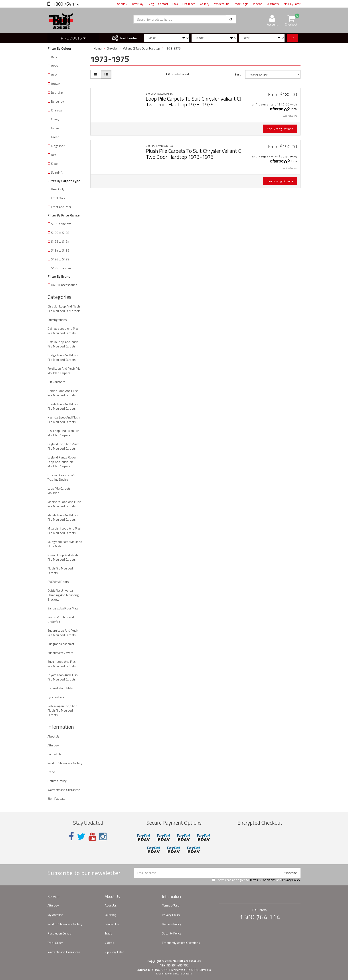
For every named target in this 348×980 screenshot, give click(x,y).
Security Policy (172, 933)
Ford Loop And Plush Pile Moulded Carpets (64, 371)
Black (55, 66)
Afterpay (53, 745)
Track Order (55, 943)
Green (55, 137)
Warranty (273, 4)
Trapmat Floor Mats (60, 688)
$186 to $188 (60, 259)
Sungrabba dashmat (61, 644)
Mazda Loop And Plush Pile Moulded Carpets (63, 517)
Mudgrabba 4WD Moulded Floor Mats (65, 544)
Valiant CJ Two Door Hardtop (141, 48)
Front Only (58, 198)
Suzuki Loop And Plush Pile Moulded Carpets (62, 664)
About (122, 4)
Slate (54, 164)
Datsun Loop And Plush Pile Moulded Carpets (63, 344)
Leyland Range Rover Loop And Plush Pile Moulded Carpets (62, 462)
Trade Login (241, 4)
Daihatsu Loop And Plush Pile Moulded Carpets (64, 331)
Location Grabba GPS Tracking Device (61, 477)
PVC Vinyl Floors (58, 582)
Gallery (205, 4)
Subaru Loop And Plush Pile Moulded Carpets (63, 633)
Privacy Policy (291, 880)
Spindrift (57, 172)
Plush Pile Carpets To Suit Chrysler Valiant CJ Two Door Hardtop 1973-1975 (194, 154)
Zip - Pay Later (57, 798)
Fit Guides (189, 4)
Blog (151, 4)
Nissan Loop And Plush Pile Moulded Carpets (63, 557)
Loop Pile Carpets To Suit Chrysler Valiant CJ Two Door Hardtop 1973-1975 (194, 101)
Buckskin (57, 92)
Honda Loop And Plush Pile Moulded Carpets (63, 406)
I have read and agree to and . (256, 880)
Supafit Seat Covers (60, 653)
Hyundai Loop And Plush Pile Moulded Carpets (64, 420)
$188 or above (61, 268)
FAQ (175, 4)
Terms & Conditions (263, 880)
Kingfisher (58, 146)
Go (292, 38)
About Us (53, 736)
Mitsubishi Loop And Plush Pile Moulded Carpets (65, 531)
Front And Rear (61, 207)
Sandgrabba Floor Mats (63, 608)
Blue (54, 75)
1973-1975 (173, 48)
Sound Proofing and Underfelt (61, 619)
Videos (258, 4)
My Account (221, 4)
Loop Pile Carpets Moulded (59, 491)
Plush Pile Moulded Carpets (60, 570)
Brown (56, 84)
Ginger (55, 128)
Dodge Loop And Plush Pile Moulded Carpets (63, 357)
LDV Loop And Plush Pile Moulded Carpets (63, 433)
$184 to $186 (60, 250)
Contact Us (54, 754)
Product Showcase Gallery (65, 763)
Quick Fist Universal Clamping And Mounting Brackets (63, 595)
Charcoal (57, 110)
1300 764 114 (66, 4)
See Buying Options (280, 129)
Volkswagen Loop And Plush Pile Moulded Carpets (62, 710)
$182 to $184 (60, 241)
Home (98, 48)
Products (73, 38)
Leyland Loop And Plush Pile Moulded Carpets (63, 446)
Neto (189, 974)
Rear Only (58, 189)
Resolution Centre (59, 933)
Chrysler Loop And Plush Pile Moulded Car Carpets (64, 308)
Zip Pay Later (292, 4)
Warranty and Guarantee (64, 790)
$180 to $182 (60, 233)
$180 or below (61, 224)
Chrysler (112, 48)
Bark (54, 57)
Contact (163, 4)
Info (294, 109)
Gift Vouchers (56, 382)
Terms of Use (171, 905)
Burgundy (57, 101)
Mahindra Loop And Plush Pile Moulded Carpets (64, 504)
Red (54, 155)
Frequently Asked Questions (181, 943)
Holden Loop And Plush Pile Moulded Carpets (63, 393)
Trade (51, 772)
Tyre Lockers (56, 697)
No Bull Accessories (64, 285)
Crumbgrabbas (57, 320)
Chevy (55, 119)
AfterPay (138, 4)
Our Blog (111, 915)
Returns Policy (57, 781)
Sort (238, 74)
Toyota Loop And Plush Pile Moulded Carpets (63, 677)
